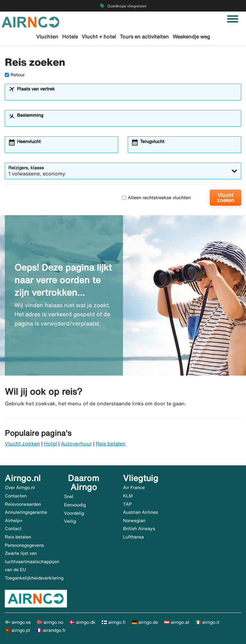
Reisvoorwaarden (23, 504)
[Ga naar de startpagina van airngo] (30, 21)
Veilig (70, 521)
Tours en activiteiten (144, 37)
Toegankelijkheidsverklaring (34, 578)
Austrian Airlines (140, 512)
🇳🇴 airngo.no (50, 622)
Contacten (16, 496)
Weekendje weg (191, 37)
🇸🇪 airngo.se (18, 622)
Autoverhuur (76, 444)
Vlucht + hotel (99, 37)
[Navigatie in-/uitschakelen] (233, 19)
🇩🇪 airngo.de (145, 622)
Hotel (50, 444)
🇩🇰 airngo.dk (82, 622)
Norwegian (134, 521)
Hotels (70, 37)
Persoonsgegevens (24, 545)
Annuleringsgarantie (26, 512)
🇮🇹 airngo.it (207, 622)
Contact (13, 529)
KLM (128, 496)
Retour (15, 75)
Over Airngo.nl (20, 487)
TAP (127, 504)
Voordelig (74, 513)
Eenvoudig (75, 505)
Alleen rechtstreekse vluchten (156, 198)
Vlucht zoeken (226, 198)
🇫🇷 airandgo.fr (51, 630)
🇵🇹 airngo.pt (17, 630)
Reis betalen (111, 444)
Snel (69, 496)
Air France (134, 487)
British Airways (139, 529)
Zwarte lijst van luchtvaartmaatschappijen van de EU (32, 561)
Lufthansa (133, 537)
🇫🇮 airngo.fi (114, 622)
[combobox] (127, 95)
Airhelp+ (14, 521)
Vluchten (47, 37)
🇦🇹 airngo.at (177, 622)
